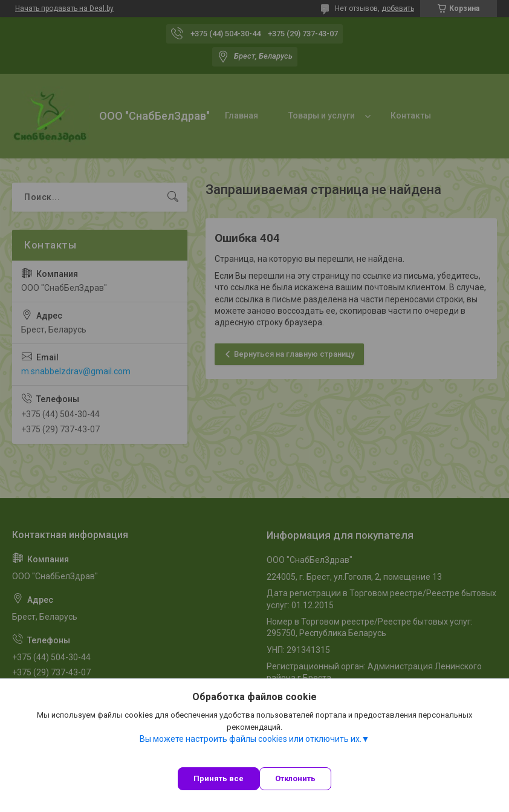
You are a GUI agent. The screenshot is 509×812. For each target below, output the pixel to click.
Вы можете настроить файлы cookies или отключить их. (251, 739)
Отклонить (295, 778)
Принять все (219, 778)
